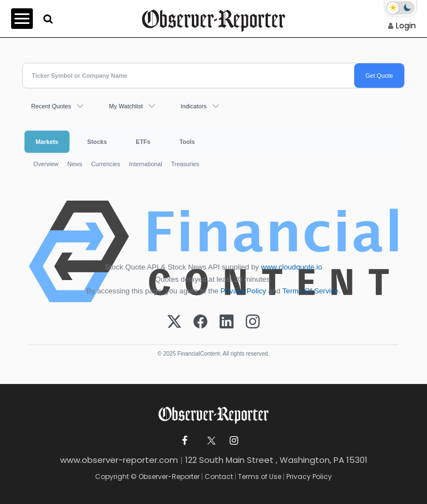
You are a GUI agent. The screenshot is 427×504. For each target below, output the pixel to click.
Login (406, 26)
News (75, 164)
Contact (219, 476)
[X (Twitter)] (174, 322)
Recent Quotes (51, 106)
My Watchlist (126, 106)
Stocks (97, 142)
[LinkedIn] (227, 322)
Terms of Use (260, 476)
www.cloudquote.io (291, 267)
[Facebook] (200, 322)
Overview (46, 164)
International (145, 164)
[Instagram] (253, 322)
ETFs (143, 142)
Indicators (194, 106)
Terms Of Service (311, 291)
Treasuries (185, 164)
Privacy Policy (244, 291)
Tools (187, 142)
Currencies (106, 164)
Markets (47, 142)
